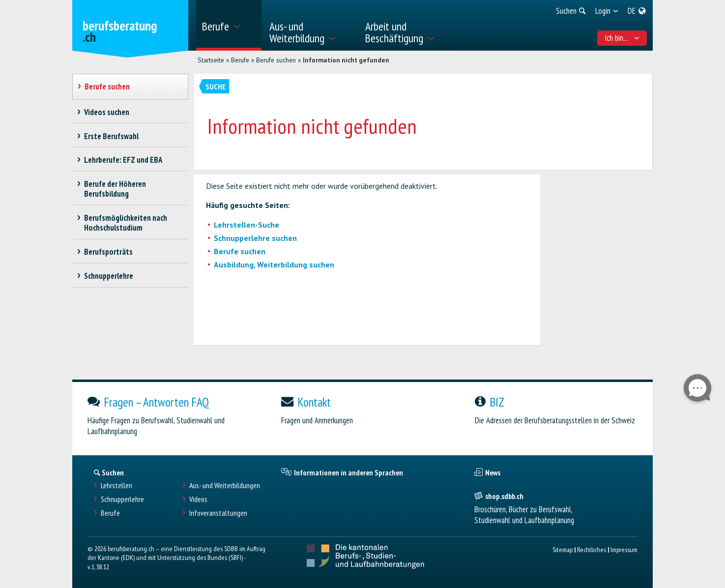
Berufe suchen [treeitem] (107, 87)
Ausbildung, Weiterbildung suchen (274, 265)
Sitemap (563, 549)
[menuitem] (229, 25)
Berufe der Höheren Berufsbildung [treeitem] (115, 189)
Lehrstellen (116, 485)
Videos (198, 499)
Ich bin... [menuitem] (622, 38)
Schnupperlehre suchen (255, 238)
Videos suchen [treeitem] (107, 112)
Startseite (211, 60)
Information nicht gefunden (346, 60)
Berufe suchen (276, 60)
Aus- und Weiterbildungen (225, 485)
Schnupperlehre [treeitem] (109, 276)
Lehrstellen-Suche (246, 225)
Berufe (240, 60)
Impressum (624, 549)
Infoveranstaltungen (218, 513)
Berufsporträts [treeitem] (109, 252)
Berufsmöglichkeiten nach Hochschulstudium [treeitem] (126, 223)
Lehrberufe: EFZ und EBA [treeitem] (123, 160)
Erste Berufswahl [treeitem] (112, 136)
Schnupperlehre (122, 499)
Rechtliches (592, 549)
